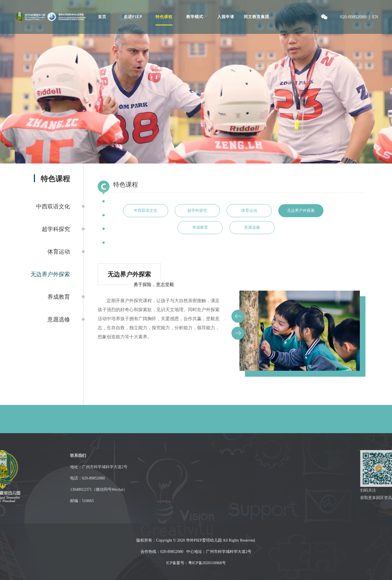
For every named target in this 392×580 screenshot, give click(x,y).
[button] (238, 316)
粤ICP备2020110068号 (207, 563)
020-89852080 (353, 17)
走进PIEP (133, 17)
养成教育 (59, 297)
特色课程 (164, 17)
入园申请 (226, 17)
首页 (102, 17)
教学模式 (195, 17)
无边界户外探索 (50, 274)
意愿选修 (59, 319)
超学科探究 (56, 229)
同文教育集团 (257, 17)
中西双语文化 (53, 206)
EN (375, 17)
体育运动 (59, 252)
